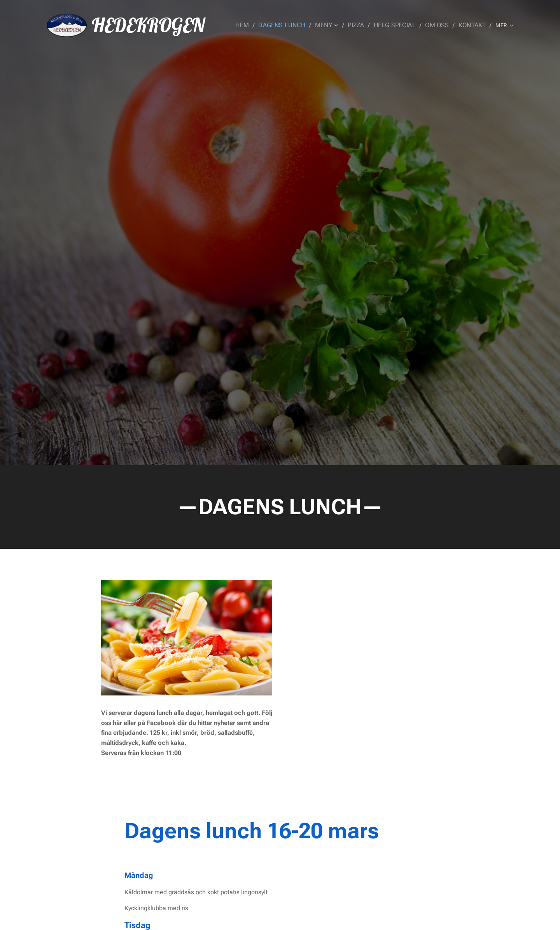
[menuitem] (257, 25)
